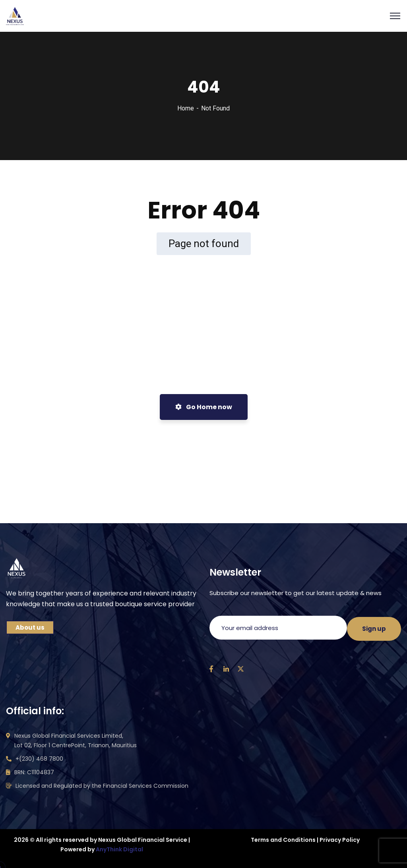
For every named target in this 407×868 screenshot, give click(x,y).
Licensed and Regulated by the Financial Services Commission (102, 786)
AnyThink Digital (119, 849)
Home (186, 108)
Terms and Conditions (283, 840)
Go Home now (204, 407)
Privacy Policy (340, 840)
